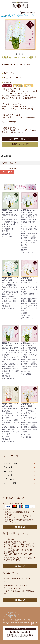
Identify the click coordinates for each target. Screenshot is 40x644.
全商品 (8, 15)
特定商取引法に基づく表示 (23, 620)
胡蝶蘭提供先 (35, 623)
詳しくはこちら (20, 527)
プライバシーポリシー (8, 620)
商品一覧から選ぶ (20, 463)
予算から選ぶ (20, 467)
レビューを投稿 (7, 172)
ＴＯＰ (3, 15)
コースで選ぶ (20, 475)
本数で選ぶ (20, 471)
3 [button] (23, 54)
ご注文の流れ (20, 479)
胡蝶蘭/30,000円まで (30, 15)
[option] (20, 35)
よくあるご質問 (20, 483)
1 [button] (17, 54)
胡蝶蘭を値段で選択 (17, 15)
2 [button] (20, 54)
